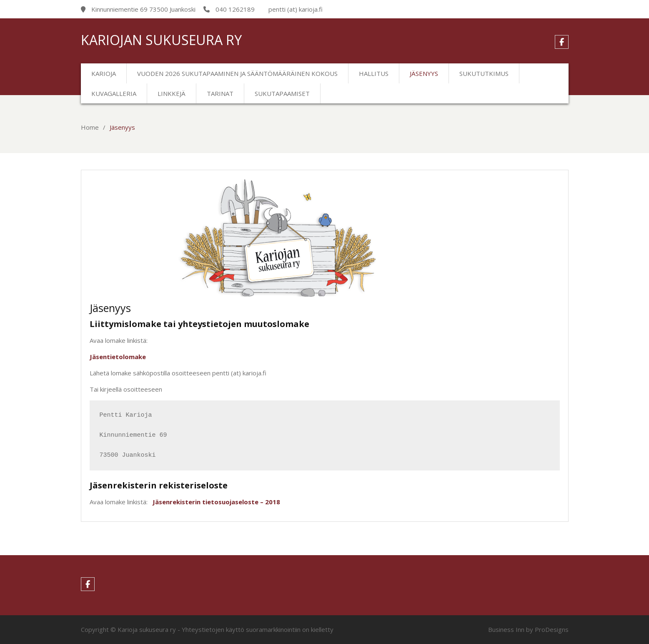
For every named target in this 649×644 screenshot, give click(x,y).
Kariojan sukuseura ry (161, 40)
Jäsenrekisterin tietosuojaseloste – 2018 (216, 502)
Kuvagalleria (114, 93)
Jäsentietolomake (118, 357)
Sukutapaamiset (282, 93)
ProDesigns (552, 629)
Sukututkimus (484, 73)
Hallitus (374, 73)
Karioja (104, 73)
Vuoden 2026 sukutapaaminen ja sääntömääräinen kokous (237, 73)
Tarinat (220, 93)
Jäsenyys (424, 73)
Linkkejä (172, 93)
